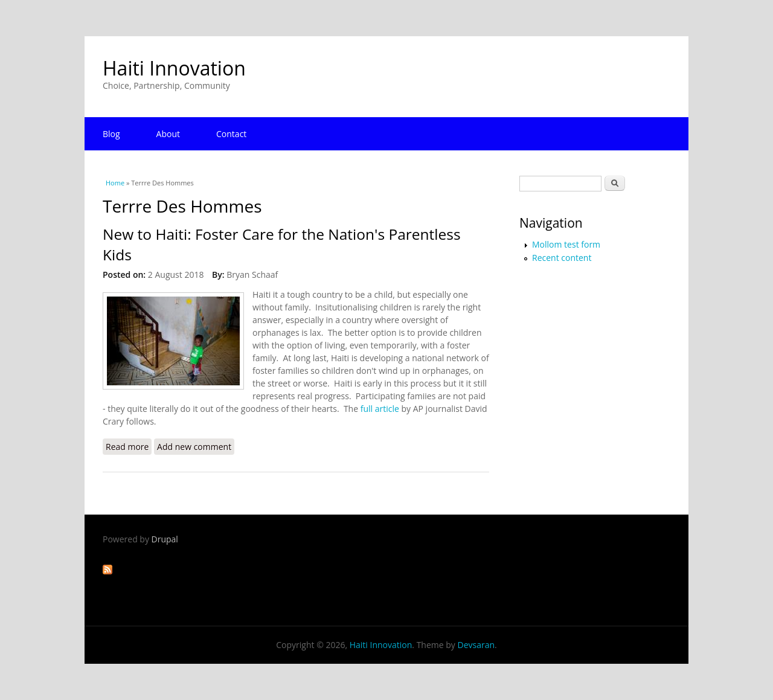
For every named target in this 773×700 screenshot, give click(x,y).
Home (115, 183)
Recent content (562, 258)
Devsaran (476, 645)
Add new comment (194, 447)
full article (380, 409)
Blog (111, 134)
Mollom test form (566, 244)
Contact (231, 134)
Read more (129, 446)
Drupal (165, 539)
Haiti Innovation (174, 68)
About (168, 134)
